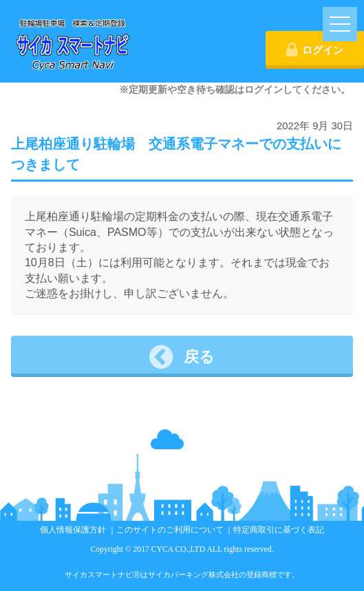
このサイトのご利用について (170, 530)
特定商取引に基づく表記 (279, 530)
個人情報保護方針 (73, 530)
